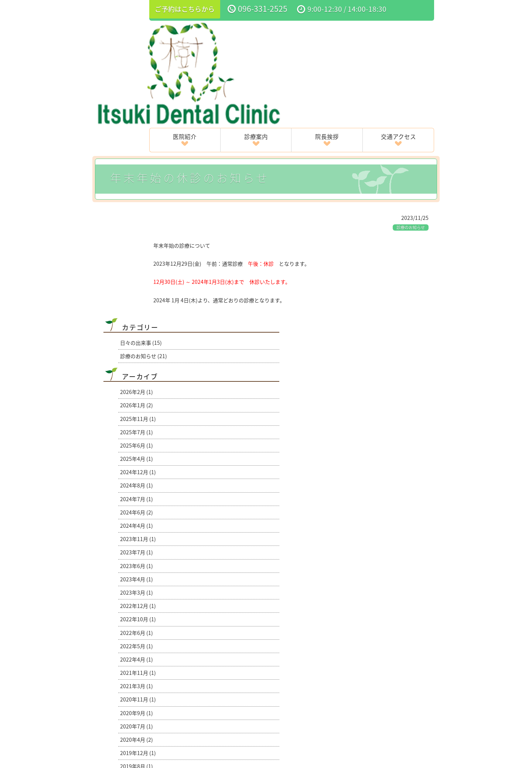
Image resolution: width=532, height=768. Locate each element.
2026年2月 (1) (137, 188)
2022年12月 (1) (138, 402)
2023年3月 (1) (137, 389)
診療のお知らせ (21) (144, 152)
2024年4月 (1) (137, 322)
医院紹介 (216, 34)
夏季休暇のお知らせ (121, 659)
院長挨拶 (340, 34)
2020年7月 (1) (137, 523)
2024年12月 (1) (138, 268)
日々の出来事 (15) (141, 139)
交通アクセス (403, 34)
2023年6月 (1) (137, 362)
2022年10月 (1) (138, 415)
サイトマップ (344, 715)
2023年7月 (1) (137, 349)
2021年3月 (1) (137, 482)
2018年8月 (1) (137, 603)
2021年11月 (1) (138, 469)
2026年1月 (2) (137, 201)
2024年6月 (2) (137, 309)
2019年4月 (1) (137, 576)
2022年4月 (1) (137, 456)
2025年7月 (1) (137, 228)
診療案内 (278, 34)
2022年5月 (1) (137, 442)
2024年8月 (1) (137, 282)
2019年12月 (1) (138, 549)
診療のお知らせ (411, 124)
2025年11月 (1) (138, 215)
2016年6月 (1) (137, 616)
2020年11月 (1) (138, 496)
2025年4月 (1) (137, 255)
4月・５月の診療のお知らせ (402, 659)
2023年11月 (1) (138, 335)
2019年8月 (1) (137, 563)
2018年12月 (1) (138, 589)
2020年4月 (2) (137, 536)
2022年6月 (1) (137, 429)
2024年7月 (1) (137, 295)
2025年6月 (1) (137, 242)
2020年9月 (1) (137, 509)
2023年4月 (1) (137, 375)
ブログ (404, 694)
